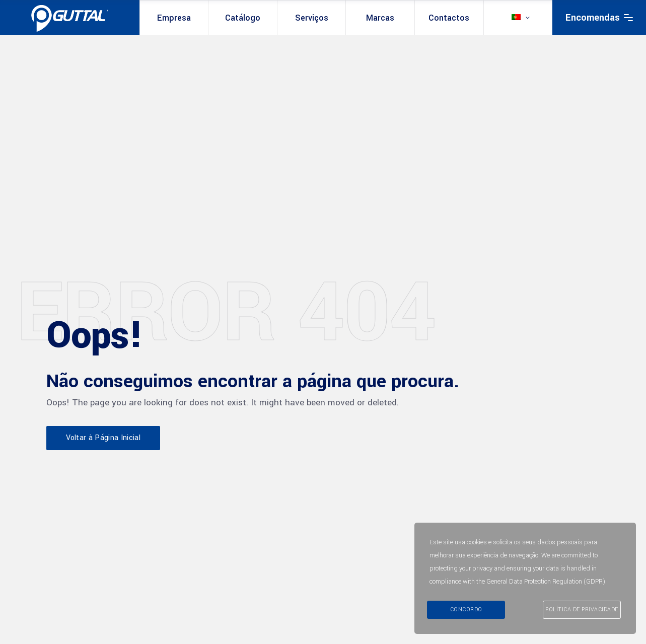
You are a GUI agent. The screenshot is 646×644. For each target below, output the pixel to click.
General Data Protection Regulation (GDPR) (546, 582)
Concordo (466, 610)
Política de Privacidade (582, 610)
